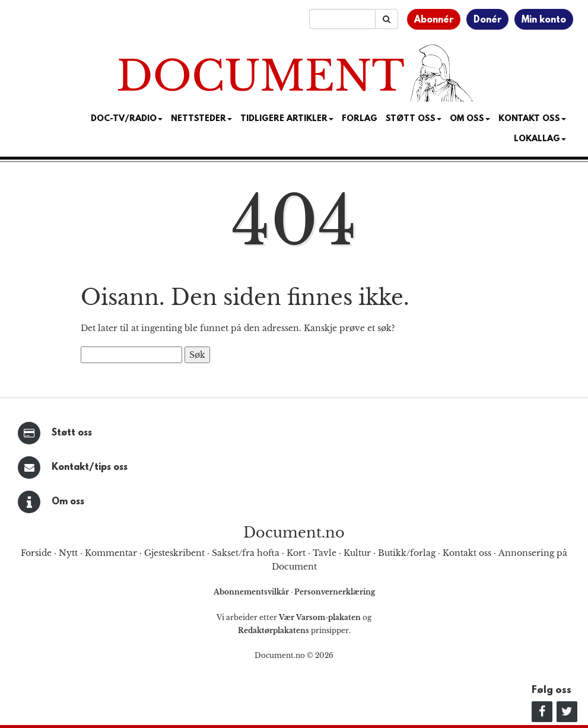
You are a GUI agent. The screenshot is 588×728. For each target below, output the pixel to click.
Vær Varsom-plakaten (320, 617)
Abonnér (434, 20)
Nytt (68, 553)
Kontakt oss (532, 119)
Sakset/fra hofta (246, 553)
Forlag (360, 119)
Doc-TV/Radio (127, 119)
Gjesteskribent (174, 553)
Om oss (68, 502)
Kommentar (111, 553)
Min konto (544, 20)
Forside (36, 553)
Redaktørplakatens (274, 630)
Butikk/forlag (407, 553)
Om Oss (470, 119)
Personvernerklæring (335, 592)
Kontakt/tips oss (90, 468)
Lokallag (540, 139)
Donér (487, 20)
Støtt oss (72, 433)
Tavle (325, 553)
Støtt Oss (414, 119)
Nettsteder (201, 119)
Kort (296, 553)
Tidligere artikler (287, 119)
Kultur (357, 553)
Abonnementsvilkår (252, 592)
